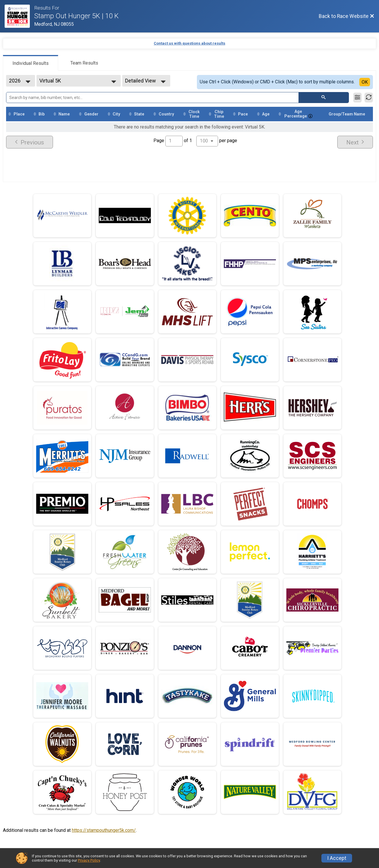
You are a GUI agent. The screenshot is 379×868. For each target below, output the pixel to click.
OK (365, 82)
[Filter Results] (357, 98)
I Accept (337, 858)
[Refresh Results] (369, 98)
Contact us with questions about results (189, 43)
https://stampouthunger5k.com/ (104, 830)
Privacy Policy (89, 860)
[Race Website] (19, 16)
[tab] (31, 63)
